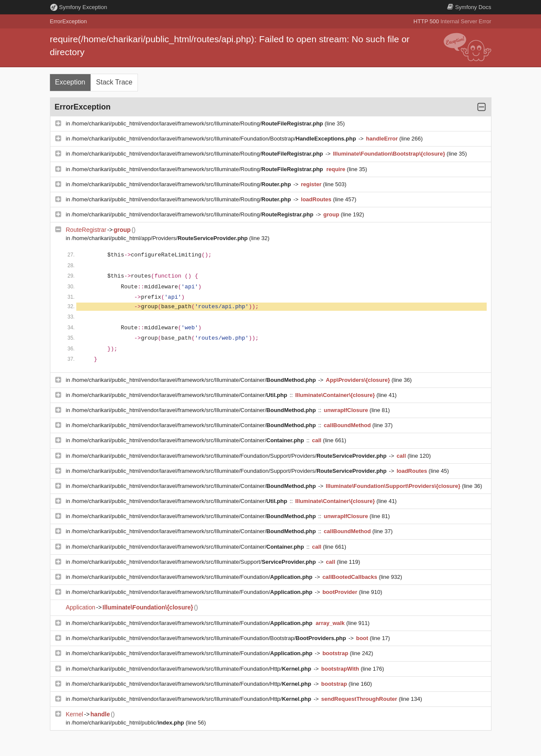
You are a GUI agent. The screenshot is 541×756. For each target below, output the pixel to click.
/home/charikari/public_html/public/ (128, 723)
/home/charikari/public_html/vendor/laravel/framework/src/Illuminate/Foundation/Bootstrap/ (214, 139)
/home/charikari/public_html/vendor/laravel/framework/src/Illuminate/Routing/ (198, 123)
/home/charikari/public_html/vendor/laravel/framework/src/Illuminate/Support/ (194, 562)
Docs (469, 7)
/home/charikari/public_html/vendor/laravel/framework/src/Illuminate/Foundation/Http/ (192, 669)
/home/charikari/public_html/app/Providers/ (160, 238)
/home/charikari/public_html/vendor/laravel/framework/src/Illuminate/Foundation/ (193, 577)
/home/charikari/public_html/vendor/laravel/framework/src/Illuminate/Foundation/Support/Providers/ (230, 456)
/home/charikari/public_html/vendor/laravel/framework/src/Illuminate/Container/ (194, 380)
